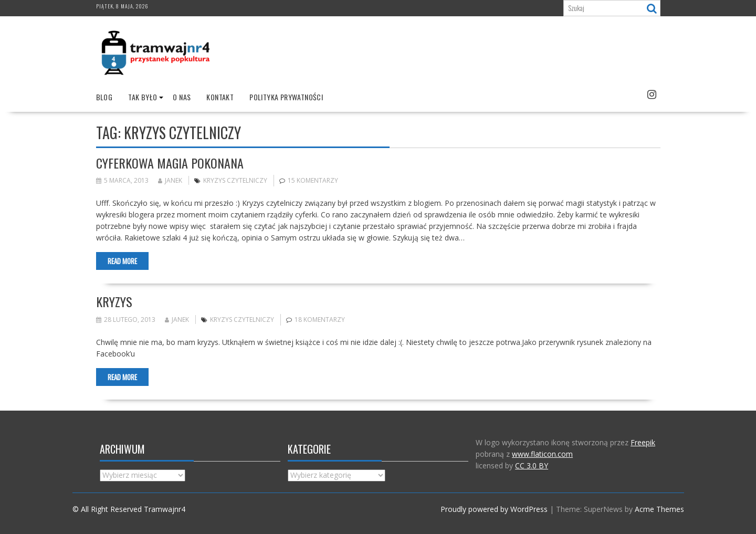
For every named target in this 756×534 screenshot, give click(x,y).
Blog (104, 97)
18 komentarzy (320, 320)
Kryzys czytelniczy (235, 180)
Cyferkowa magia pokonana (170, 163)
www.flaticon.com (542, 454)
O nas (182, 97)
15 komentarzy (313, 180)
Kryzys (114, 301)
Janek (170, 180)
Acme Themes (659, 509)
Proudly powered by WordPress (494, 509)
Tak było (143, 97)
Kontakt (220, 97)
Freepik (643, 442)
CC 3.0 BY (532, 465)
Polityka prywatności (286, 97)
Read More (122, 261)
